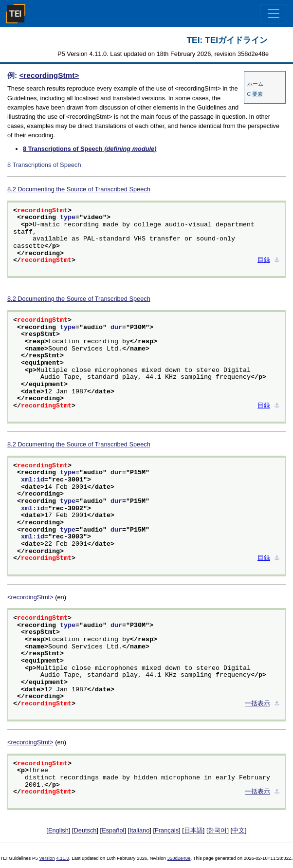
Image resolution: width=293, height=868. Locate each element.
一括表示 (257, 704)
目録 (264, 260)
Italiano (139, 830)
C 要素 (255, 94)
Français (167, 830)
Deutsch (85, 830)
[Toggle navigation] (274, 14)
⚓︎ (277, 260)
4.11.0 (63, 858)
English (58, 830)
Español (113, 830)
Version (47, 858)
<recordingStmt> (49, 75)
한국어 (217, 830)
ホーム (255, 84)
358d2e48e (179, 858)
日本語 (193, 830)
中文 (238, 830)
